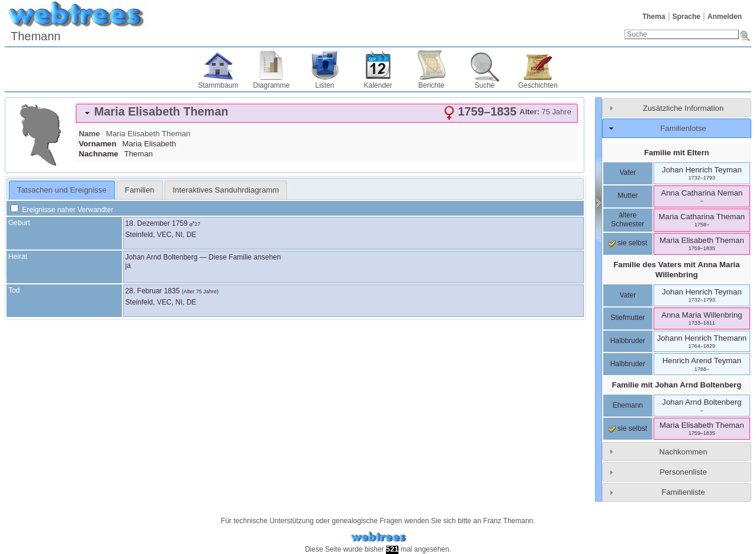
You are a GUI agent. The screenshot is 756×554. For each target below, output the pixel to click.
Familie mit (677, 385)
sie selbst (628, 243)
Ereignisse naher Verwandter (62, 210)
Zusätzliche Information (683, 108)
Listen (324, 85)
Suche (484, 85)
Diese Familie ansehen (245, 257)
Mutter (628, 196)
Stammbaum (218, 85)
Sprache (686, 17)
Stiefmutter (628, 318)
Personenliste (683, 472)
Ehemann (628, 405)
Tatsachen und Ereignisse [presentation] (62, 190)
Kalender (378, 85)
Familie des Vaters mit (676, 270)
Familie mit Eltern (677, 153)
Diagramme (271, 85)
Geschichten (538, 85)
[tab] (327, 113)
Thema (654, 17)
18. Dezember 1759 (157, 223)
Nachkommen (683, 452)
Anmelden (725, 17)
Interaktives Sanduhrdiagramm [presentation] (226, 190)
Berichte (431, 85)
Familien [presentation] (140, 190)
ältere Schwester (628, 220)
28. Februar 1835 (153, 291)
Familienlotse (683, 128)
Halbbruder (628, 341)
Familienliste (683, 492)
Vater (628, 172)
